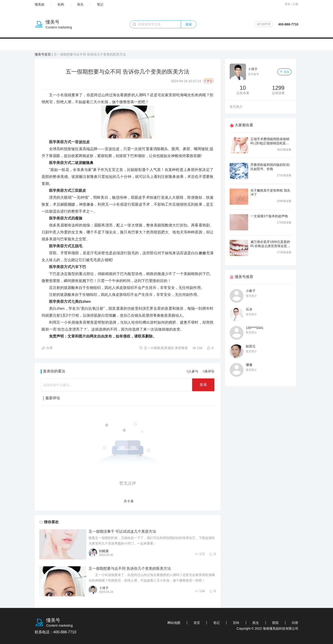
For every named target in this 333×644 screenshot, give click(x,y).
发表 (203, 385)
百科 (236, 623)
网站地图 (174, 623)
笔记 (100, 4)
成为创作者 (264, 24)
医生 (80, 4)
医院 (275, 623)
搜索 (189, 24)
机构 (61, 4)
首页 (197, 623)
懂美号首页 (43, 54)
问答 (295, 623)
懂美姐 (40, 4)
